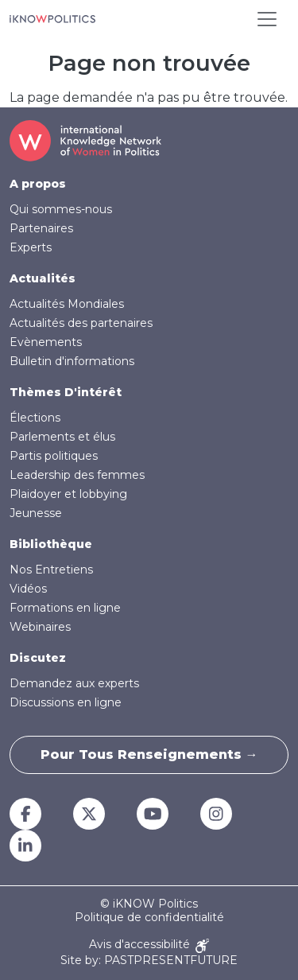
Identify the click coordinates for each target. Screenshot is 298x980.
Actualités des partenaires (81, 323)
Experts (31, 247)
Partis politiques (54, 456)
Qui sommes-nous (61, 209)
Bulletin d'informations (72, 361)
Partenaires (41, 228)
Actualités (43, 278)
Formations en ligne (65, 608)
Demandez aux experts (74, 683)
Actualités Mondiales (67, 304)
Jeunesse (36, 513)
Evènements (46, 342)
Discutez (38, 658)
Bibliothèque (51, 544)
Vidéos (28, 589)
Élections (35, 418)
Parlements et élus (62, 437)
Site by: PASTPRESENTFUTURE (149, 961)
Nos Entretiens (51, 570)
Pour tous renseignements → (149, 754)
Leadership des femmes (77, 475)
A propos (38, 184)
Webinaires (40, 627)
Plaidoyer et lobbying (68, 494)
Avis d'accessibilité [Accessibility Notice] (149, 945)
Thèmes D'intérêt (66, 392)
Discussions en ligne (66, 702)
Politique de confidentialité (149, 918)
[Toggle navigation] (267, 19)
